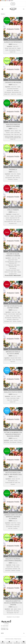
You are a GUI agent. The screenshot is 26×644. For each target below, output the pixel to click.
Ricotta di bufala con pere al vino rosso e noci (13, 474)
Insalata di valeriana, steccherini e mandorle (13, 560)
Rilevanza (3, 14)
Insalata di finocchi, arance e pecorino (13, 126)
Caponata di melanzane (13, 82)
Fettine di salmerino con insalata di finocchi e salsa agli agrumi (13, 434)
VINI (13, 4)
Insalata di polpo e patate (13, 392)
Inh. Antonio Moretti (5, 626)
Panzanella (13, 170)
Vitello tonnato (13, 210)
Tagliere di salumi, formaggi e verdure (13, 255)
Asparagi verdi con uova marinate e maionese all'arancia (13, 517)
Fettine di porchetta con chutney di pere (13, 307)
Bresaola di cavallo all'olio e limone (13, 353)
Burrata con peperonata (13, 42)
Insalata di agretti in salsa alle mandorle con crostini (13, 603)
